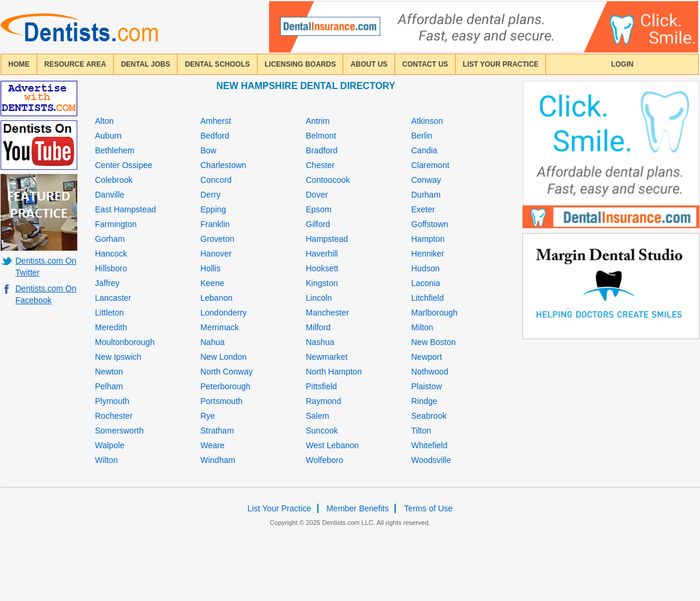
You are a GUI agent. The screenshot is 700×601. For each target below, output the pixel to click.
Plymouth (112, 401)
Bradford (322, 150)
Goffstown (430, 224)
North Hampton (334, 372)
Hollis (211, 268)
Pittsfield (322, 386)
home (19, 64)
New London (224, 357)
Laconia (425, 283)
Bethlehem (115, 150)
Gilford (318, 224)
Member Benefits (357, 508)
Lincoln (319, 298)
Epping (213, 209)
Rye (208, 416)
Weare (213, 445)
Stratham (217, 431)
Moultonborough (125, 342)
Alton (104, 121)
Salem (318, 416)
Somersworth (119, 431)
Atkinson (427, 121)
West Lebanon (333, 445)
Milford (318, 327)
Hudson (425, 268)
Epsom (319, 209)
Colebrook (114, 180)
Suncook (322, 431)
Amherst (216, 121)
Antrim (318, 121)
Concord (216, 180)
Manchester (328, 313)
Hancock (111, 254)
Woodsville (431, 460)
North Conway (227, 372)
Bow (208, 150)
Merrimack (220, 327)
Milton (422, 327)
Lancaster (113, 298)
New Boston (433, 342)
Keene (212, 283)
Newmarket (327, 357)
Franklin (215, 224)
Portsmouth (222, 401)
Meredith (111, 327)
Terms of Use (428, 508)
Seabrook (429, 416)
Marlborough (434, 313)
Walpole (110, 445)
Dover (317, 195)
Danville (110, 195)
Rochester (114, 416)
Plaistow (426, 386)
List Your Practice (501, 64)
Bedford (215, 136)
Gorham (110, 239)
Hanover (216, 254)
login (622, 64)
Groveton (218, 239)
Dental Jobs (146, 64)
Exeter (423, 209)
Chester (321, 165)
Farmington (116, 224)
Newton (109, 372)
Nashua (320, 342)
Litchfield (427, 298)
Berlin (422, 136)
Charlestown (224, 165)
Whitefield (429, 445)
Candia (424, 150)
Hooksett (322, 268)
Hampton (428, 239)
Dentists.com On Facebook (46, 294)
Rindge (424, 401)
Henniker (428, 254)
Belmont (321, 136)
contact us (425, 64)
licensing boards (300, 64)
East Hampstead (126, 209)
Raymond (324, 401)
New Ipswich (118, 357)
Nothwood (430, 372)
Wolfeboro (325, 460)
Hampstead (327, 239)
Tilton (421, 431)
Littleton (109, 313)
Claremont (430, 165)
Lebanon (217, 298)
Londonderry (224, 313)
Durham (426, 195)
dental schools (217, 64)
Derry (211, 195)
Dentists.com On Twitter (46, 267)
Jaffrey (107, 283)
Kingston (322, 283)
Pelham (109, 386)
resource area (75, 64)
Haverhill (322, 254)
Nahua (213, 342)
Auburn (108, 136)
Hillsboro (111, 268)
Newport (426, 357)
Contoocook (328, 180)
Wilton (106, 460)
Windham (218, 460)
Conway (426, 180)
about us (369, 64)
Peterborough (226, 386)
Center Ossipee (124, 165)
